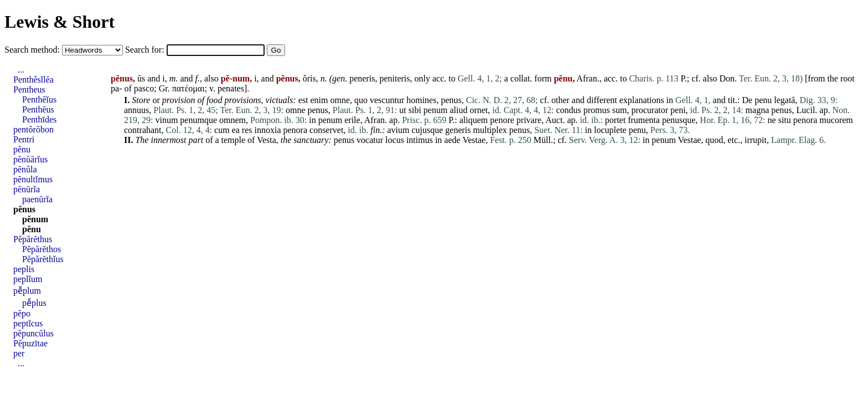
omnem (232, 120)
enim (319, 100)
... (21, 70)
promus (597, 110)
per (19, 353)
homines (421, 100)
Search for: (146, 50)
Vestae (474, 140)
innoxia (268, 130)
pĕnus (24, 209)
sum (620, 110)
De (747, 100)
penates (231, 88)
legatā (784, 100)
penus (451, 100)
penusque (679, 120)
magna (758, 110)
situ (785, 120)
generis (458, 130)
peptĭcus (28, 323)
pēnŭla (25, 169)
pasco (144, 88)
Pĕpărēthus (33, 239)
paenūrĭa (37, 199)
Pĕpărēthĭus (43, 259)
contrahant (143, 130)
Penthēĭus (39, 99)
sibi (415, 110)
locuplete (610, 130)
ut (402, 110)
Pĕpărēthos (42, 249)
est (303, 100)
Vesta (267, 140)
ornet (479, 110)
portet (615, 120)
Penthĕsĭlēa (33, 80)
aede (452, 140)
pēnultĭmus (33, 179)
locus (395, 140)
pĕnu (22, 149)
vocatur (370, 140)
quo (361, 100)
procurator (650, 110)
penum (436, 110)
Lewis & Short (60, 22)
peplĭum (28, 279)
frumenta (644, 120)
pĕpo (22, 313)
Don (727, 78)
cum (222, 130)
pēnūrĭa (27, 189)
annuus (136, 110)
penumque (198, 120)
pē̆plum (27, 291)
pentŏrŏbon (33, 129)
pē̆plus (34, 303)
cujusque (427, 130)
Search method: (33, 50)
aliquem (474, 120)
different (602, 100)
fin (375, 130)
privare (529, 120)
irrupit (756, 140)
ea (236, 130)
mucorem (836, 120)
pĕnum (35, 219)
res (247, 130)
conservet (326, 130)
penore (502, 120)
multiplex (490, 130)
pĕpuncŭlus (33, 333)
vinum (166, 120)
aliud (458, 110)
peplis (24, 269)
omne (340, 100)
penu (763, 100)
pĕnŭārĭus (30, 159)
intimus (420, 140)
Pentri (24, 139)
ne (772, 120)
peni (678, 110)
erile (352, 120)
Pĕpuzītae (30, 343)
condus (568, 110)
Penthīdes (39, 119)
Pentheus (29, 89)
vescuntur (387, 100)
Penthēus (38, 109)
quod (714, 140)
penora (805, 120)
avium (398, 130)
